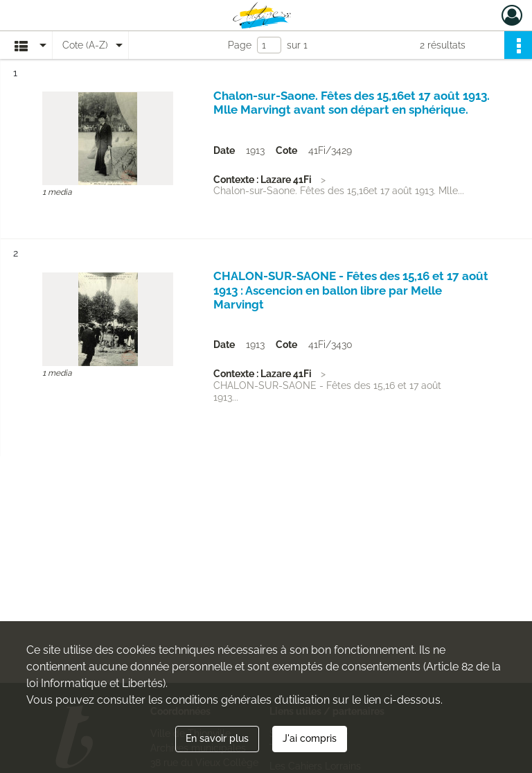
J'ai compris (310, 738)
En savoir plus (217, 738)
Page (240, 45)
